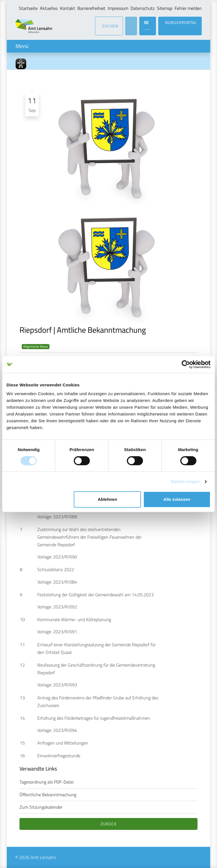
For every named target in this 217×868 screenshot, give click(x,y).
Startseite (28, 8)
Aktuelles (49, 8)
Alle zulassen (177, 499)
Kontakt (68, 8)
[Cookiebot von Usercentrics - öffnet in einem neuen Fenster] (186, 364)
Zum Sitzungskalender (41, 807)
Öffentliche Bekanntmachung (48, 795)
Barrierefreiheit (91, 8)
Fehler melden (188, 8)
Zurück (109, 824)
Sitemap (165, 8)
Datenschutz (143, 8)
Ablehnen (107, 499)
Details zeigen (185, 481)
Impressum (118, 8)
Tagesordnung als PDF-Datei (47, 782)
